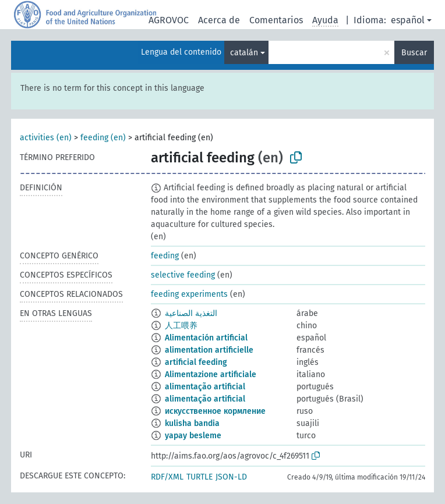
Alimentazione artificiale (211, 375)
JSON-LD (231, 477)
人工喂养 (181, 326)
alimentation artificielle (209, 350)
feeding (165, 256)
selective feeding (183, 275)
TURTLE (199, 477)
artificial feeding (196, 362)
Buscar (414, 53)
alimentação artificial (205, 387)
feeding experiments (189, 294)
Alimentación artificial (206, 338)
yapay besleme (193, 436)
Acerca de (219, 20)
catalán (244, 53)
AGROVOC (169, 20)
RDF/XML (167, 477)
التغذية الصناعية (191, 313)
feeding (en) (103, 138)
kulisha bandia (192, 423)
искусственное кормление (215, 411)
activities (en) (46, 138)
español (408, 20)
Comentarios (276, 20)
